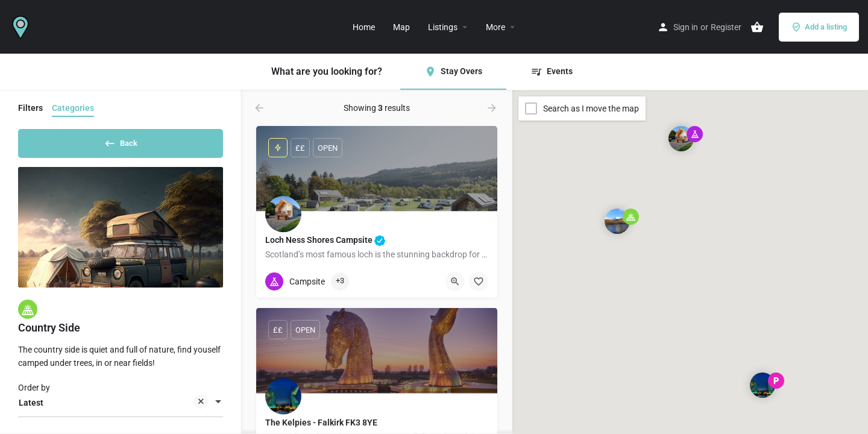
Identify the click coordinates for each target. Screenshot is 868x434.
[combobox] (121, 407)
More (495, 27)
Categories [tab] (73, 108)
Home (364, 27)
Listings (443, 27)
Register (726, 27)
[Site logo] (22, 26)
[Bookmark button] (479, 281)
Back (121, 141)
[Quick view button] (455, 281)
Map (401, 27)
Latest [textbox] (113, 408)
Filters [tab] (30, 108)
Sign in (686, 27)
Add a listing (819, 27)
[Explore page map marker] (681, 139)
